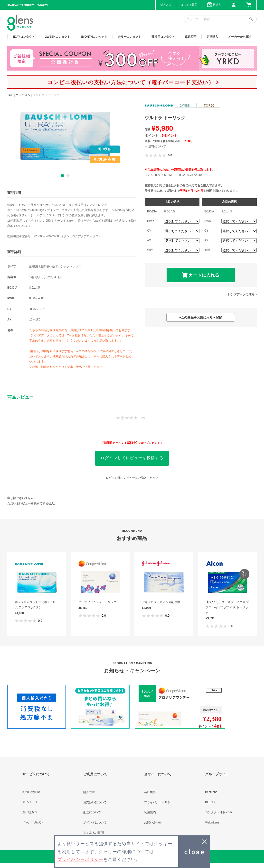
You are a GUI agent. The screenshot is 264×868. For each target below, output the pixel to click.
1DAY (24, 37)
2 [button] (68, 176)
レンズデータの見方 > (242, 294)
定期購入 (212, 37)
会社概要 (150, 792)
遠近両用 (191, 37)
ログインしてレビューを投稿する (132, 458)
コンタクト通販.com (218, 812)
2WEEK (58, 37)
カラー (130, 37)
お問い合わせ (153, 822)
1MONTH (94, 37)
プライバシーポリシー (159, 802)
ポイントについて (95, 822)
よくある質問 (189, 5)
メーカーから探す (240, 37)
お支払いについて (95, 802)
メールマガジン (33, 822)
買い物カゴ (30, 812)
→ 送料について (155, 146)
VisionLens (212, 822)
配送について (92, 812)
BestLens (211, 792)
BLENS (210, 802)
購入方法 (166, 5)
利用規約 (150, 812)
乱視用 (163, 37)
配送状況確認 (31, 792)
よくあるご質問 (94, 833)
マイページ (30, 802)
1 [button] (62, 176)
